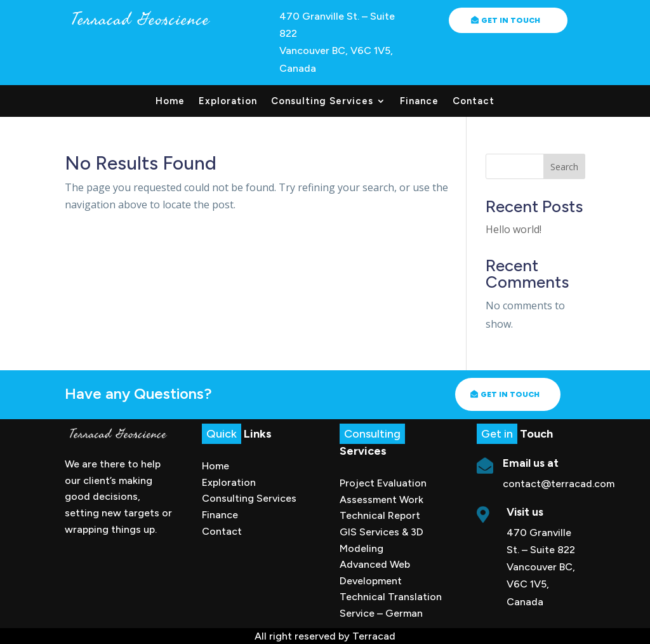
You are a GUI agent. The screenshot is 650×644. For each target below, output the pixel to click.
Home (170, 102)
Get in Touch (511, 20)
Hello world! (514, 229)
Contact (474, 102)
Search (564, 167)
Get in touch (510, 394)
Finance (419, 102)
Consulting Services (322, 102)
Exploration (228, 102)
